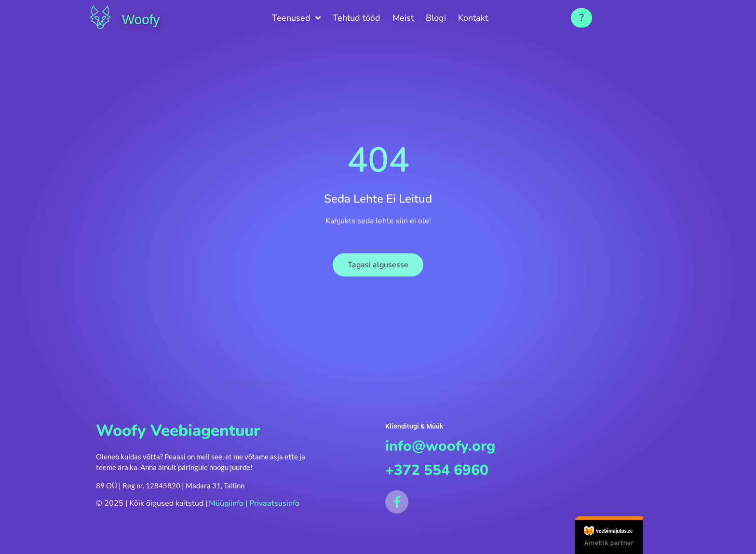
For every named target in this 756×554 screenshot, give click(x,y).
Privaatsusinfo (274, 503)
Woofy (145, 18)
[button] (581, 18)
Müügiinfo (226, 503)
